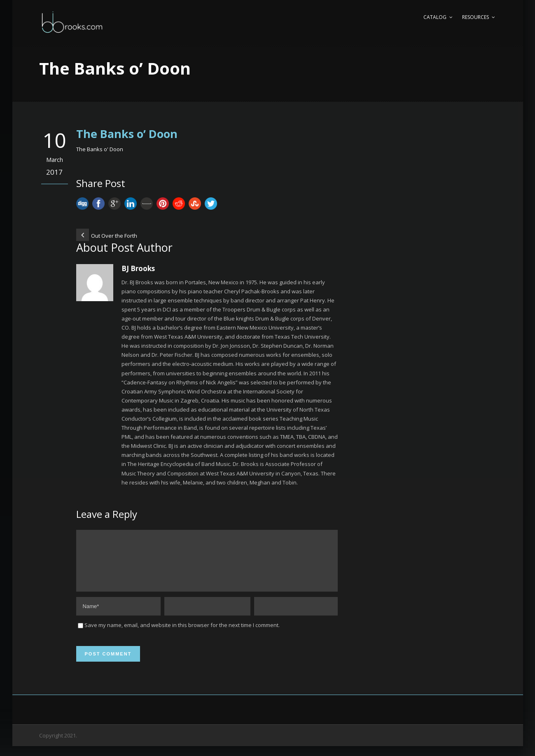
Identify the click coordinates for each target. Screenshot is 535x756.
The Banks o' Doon (100, 149)
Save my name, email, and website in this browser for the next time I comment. (182, 635)
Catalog (435, 17)
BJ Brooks (138, 268)
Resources (475, 17)
